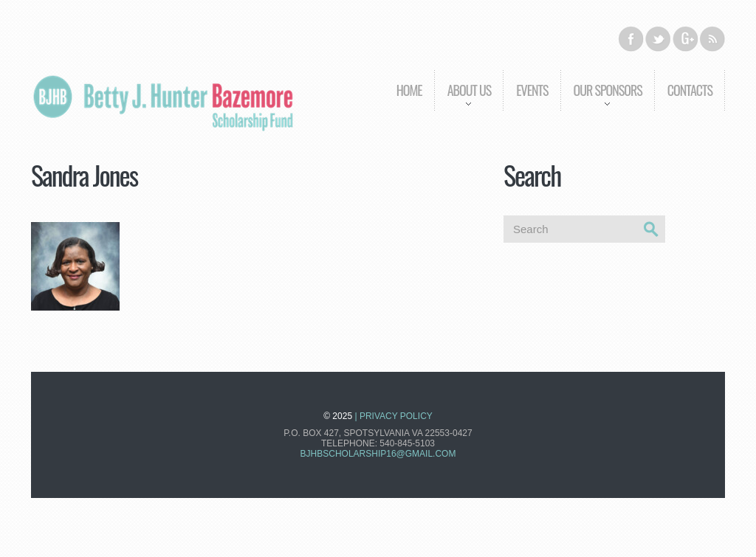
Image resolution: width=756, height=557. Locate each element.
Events (532, 90)
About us (463, 101)
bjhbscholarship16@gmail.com (378, 454)
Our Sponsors (601, 101)
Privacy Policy (396, 416)
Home (409, 90)
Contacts (690, 90)
